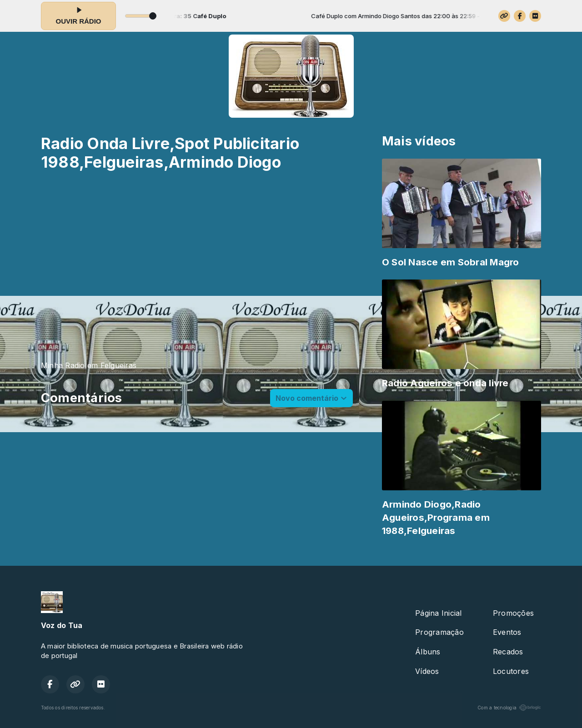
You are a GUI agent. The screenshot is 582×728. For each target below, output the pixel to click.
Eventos (507, 632)
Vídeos (427, 671)
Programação (439, 632)
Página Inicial (438, 613)
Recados (508, 652)
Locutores (511, 671)
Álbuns (428, 652)
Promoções (513, 613)
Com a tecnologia (509, 708)
